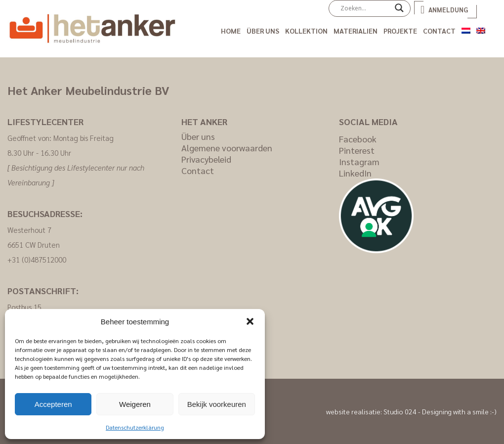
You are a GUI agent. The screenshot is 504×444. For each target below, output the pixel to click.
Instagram (359, 161)
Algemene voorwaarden (227, 148)
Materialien (356, 31)
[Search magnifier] (399, 11)
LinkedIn (355, 173)
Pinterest (357, 150)
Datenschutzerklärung (135, 427)
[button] (250, 321)
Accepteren (53, 404)
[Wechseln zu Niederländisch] (466, 29)
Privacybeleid (206, 159)
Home (231, 31)
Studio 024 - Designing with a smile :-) (440, 411)
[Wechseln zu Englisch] (481, 29)
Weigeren (135, 404)
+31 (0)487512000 (37, 259)
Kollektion (306, 31)
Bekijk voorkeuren (217, 404)
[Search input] (365, 8)
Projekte (400, 31)
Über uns (263, 31)
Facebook (358, 139)
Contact (439, 31)
